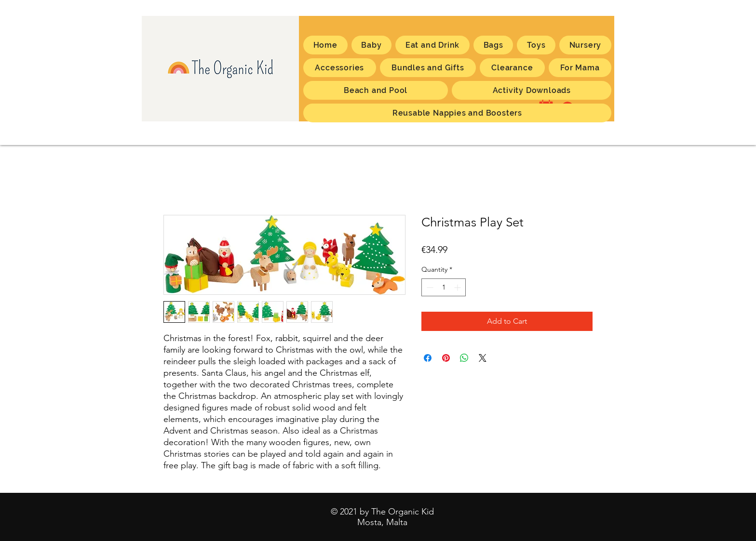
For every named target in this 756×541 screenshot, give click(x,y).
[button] (580, 68)
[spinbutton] (444, 287)
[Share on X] (483, 358)
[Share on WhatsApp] (464, 358)
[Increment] (458, 287)
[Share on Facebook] (428, 358)
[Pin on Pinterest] (446, 358)
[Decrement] (429, 287)
